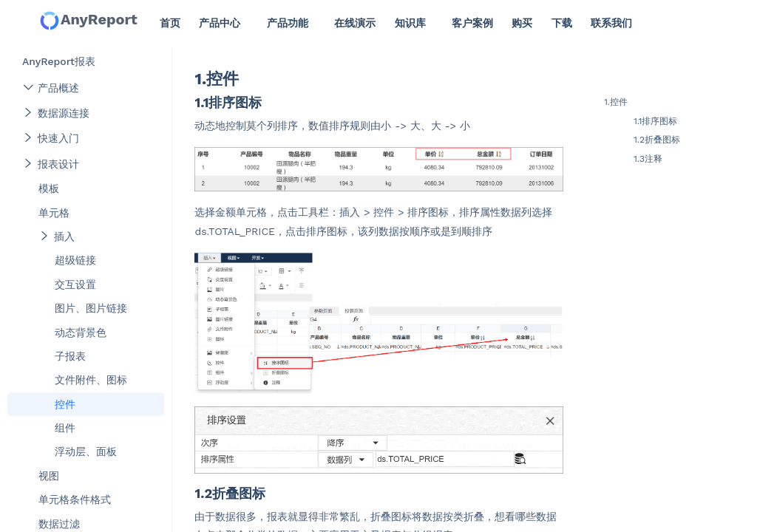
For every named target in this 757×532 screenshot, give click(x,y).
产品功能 (288, 23)
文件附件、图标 (91, 380)
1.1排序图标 (655, 121)
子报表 (70, 356)
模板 (49, 188)
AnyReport (88, 21)
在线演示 (355, 23)
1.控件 (616, 102)
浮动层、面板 (86, 451)
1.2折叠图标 (657, 140)
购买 (522, 23)
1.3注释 (648, 159)
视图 (49, 476)
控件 (65, 404)
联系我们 (611, 23)
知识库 (410, 23)
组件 (65, 428)
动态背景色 (81, 332)
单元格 (54, 213)
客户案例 (472, 23)
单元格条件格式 (75, 499)
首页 (170, 23)
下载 (562, 23)
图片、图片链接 (91, 308)
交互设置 (75, 284)
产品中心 (220, 23)
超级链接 (75, 260)
